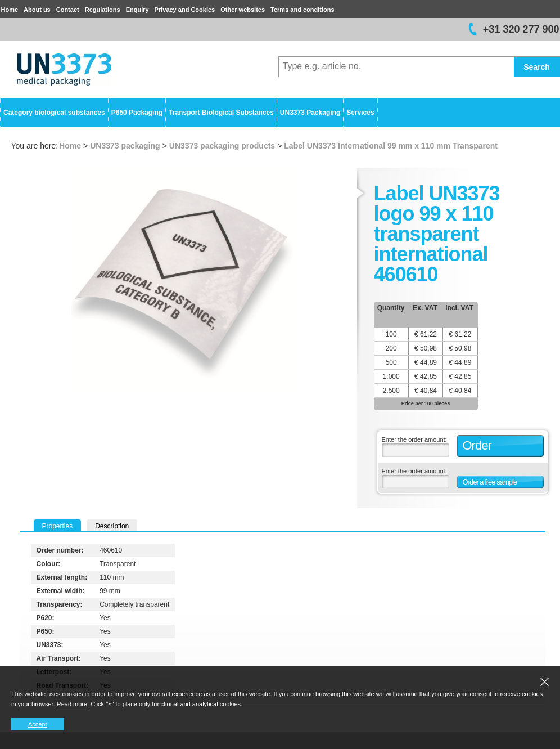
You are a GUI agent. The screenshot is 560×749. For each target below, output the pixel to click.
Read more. (73, 704)
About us (37, 10)
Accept (38, 724)
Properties (58, 526)
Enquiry (137, 10)
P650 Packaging (137, 113)
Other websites (243, 10)
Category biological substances (54, 113)
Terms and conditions (302, 10)
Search (537, 67)
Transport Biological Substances (221, 113)
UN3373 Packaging (310, 113)
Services (360, 113)
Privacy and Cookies (185, 10)
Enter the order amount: (414, 439)
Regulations (103, 10)
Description (112, 526)
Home (10, 10)
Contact (68, 10)
